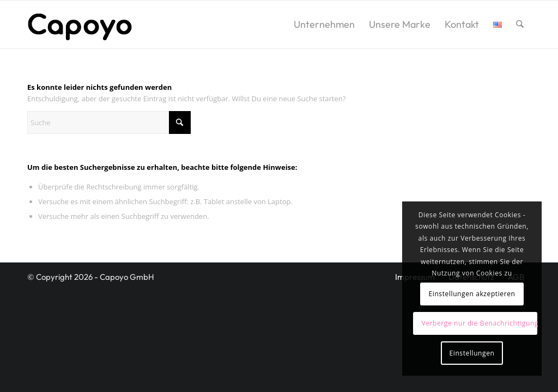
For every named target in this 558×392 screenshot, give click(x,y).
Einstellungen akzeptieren (472, 294)
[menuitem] (324, 24)
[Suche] (520, 24)
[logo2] (80, 24)
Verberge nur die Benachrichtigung (479, 323)
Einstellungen (472, 353)
